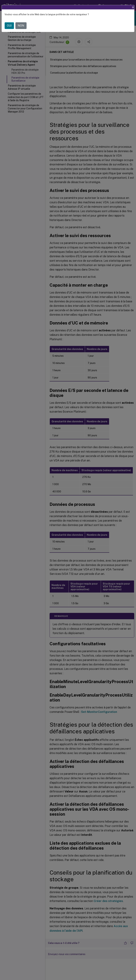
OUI (9, 26)
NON (21, 26)
